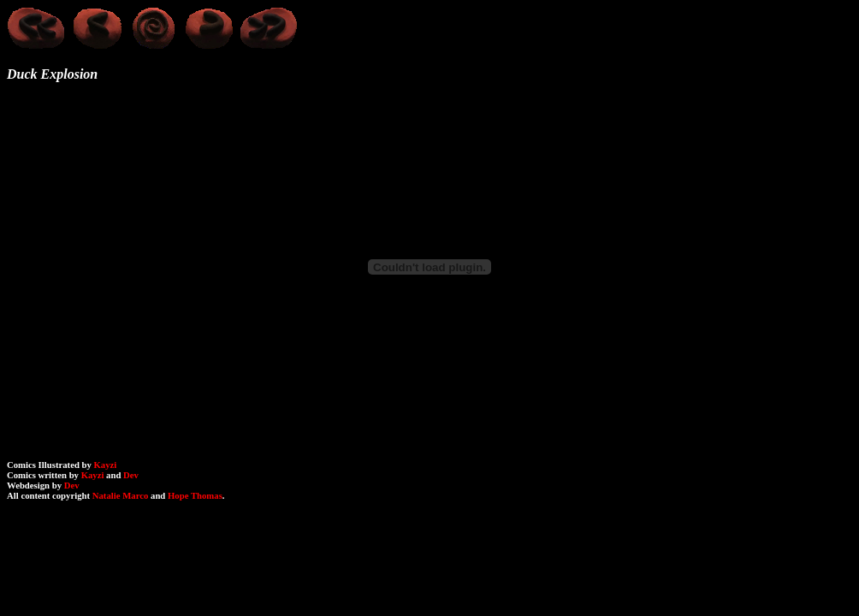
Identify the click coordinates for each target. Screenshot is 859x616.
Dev (131, 475)
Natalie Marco (121, 495)
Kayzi (106, 465)
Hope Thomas (195, 495)
